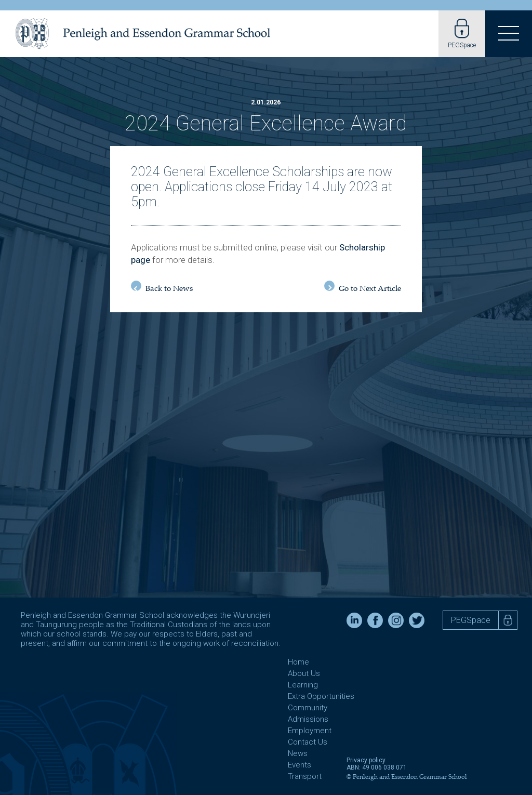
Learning (303, 685)
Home (298, 662)
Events (300, 765)
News (298, 753)
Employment (310, 731)
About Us (304, 673)
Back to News (162, 287)
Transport (305, 776)
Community (308, 708)
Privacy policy (366, 760)
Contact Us (308, 742)
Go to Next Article (363, 287)
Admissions (308, 719)
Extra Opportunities (321, 696)
